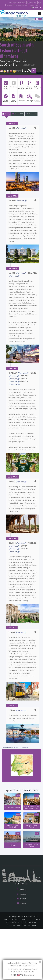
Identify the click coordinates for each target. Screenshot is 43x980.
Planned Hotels (18, 120)
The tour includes (31, 120)
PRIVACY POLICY (15, 934)
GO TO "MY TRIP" (32, 2)
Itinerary (6, 120)
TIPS (31, 928)
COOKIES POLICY (30, 934)
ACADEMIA (9, 5)
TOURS (24, 928)
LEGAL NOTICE (32, 931)
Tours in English (36, 5)
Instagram (22, 903)
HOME (5, 928)
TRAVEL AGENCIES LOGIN (21, 5)
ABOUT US (15, 928)
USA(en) (38, 8)
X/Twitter (21, 908)
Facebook (21, 899)
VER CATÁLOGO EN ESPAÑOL (17, 2)
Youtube (22, 912)
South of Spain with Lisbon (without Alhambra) (19, 53)
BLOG (40, 2)
